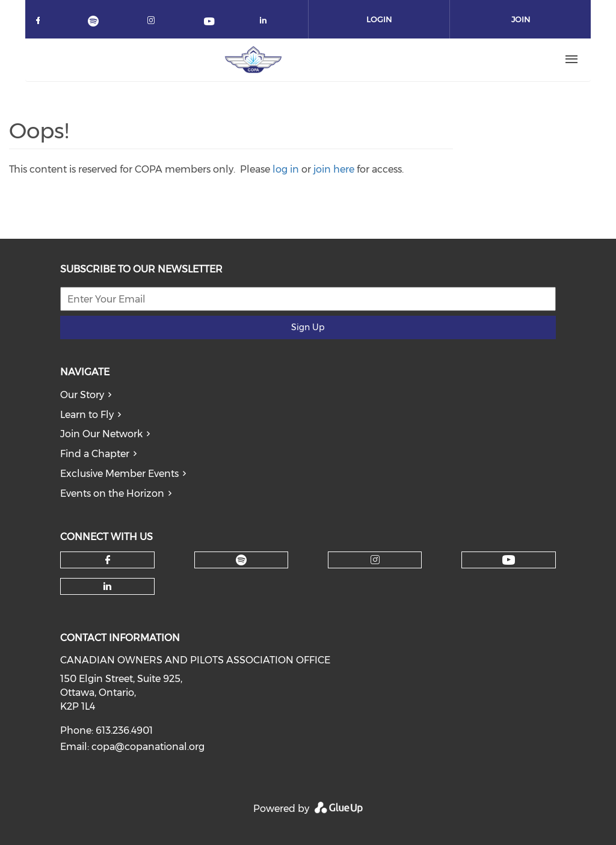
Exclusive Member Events (119, 474)
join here (334, 169)
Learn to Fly (87, 415)
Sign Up (308, 327)
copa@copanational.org (148, 747)
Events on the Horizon (112, 493)
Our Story (82, 395)
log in (286, 169)
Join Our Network (101, 434)
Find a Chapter (95, 454)
